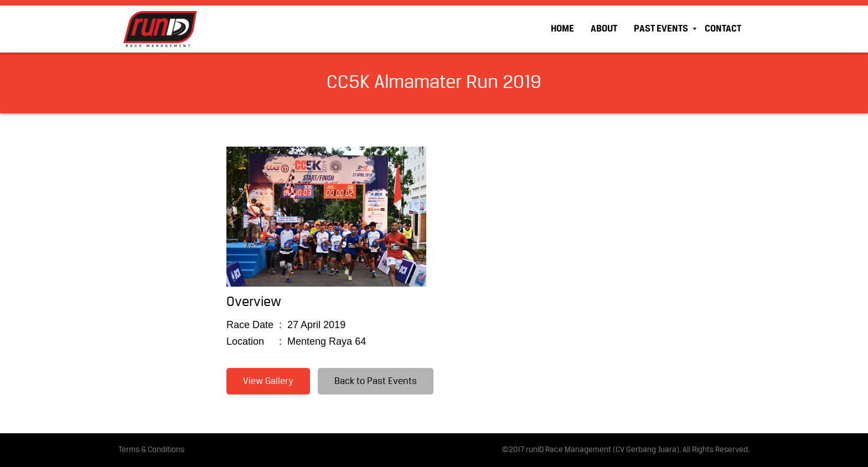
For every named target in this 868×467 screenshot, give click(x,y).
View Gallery (268, 382)
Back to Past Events (376, 382)
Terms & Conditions (151, 450)
